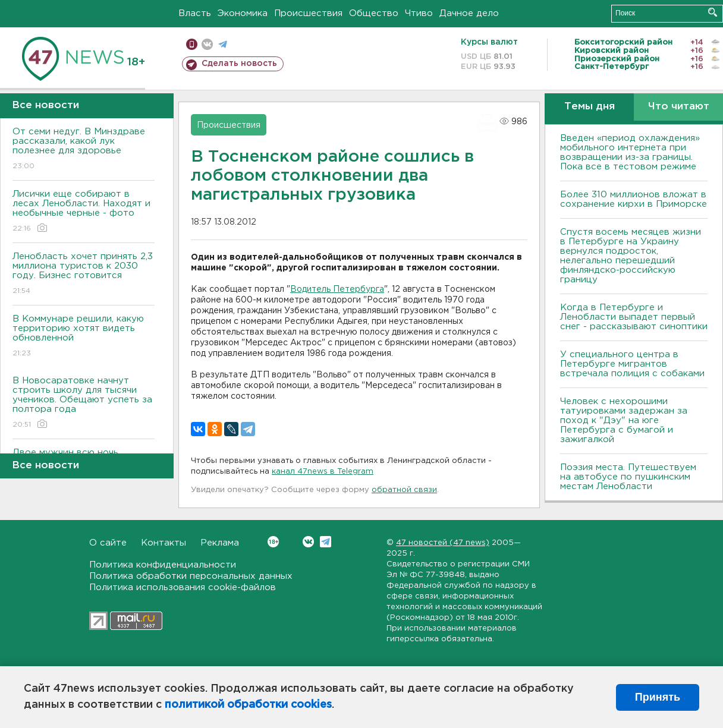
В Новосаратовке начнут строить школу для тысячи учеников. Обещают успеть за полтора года (84, 403)
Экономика (243, 13)
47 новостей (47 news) (443, 543)
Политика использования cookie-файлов (183, 587)
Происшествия (308, 13)
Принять (658, 697)
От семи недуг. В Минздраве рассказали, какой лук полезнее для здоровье (84, 149)
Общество (374, 13)
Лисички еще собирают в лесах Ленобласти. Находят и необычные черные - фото (84, 212)
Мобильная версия (192, 44)
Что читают (679, 107)
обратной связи (404, 490)
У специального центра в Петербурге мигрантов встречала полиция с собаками (632, 364)
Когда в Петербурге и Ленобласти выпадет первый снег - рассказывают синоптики (634, 317)
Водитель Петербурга (337, 289)
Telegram (326, 542)
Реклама (220, 543)
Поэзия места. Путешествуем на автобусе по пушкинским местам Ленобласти (628, 477)
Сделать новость (239, 64)
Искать (713, 12)
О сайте (108, 543)
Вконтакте (273, 542)
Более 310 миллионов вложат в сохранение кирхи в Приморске (634, 199)
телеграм (223, 44)
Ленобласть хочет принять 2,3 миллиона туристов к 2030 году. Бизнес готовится (84, 274)
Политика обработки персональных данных (191, 576)
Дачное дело (469, 13)
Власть (195, 13)
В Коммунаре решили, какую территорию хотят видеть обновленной (84, 337)
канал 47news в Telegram (323, 472)
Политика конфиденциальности (163, 565)
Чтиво (419, 13)
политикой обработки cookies (248, 705)
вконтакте (207, 44)
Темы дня (590, 107)
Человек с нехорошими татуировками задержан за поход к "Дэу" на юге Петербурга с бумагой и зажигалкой (624, 420)
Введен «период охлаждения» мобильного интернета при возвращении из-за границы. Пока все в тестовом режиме (630, 152)
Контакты (164, 543)
